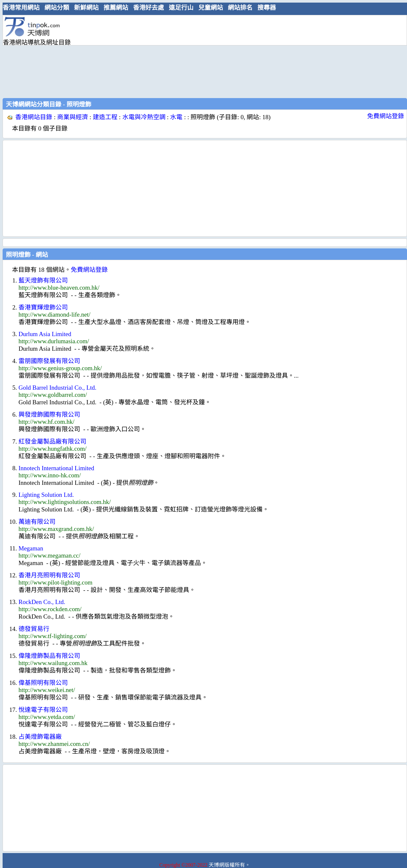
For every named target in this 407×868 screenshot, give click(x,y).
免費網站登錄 (386, 116)
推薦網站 (116, 8)
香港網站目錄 (34, 117)
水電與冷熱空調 (144, 117)
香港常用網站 (21, 8)
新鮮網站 (86, 8)
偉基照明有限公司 (43, 683)
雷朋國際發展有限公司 (49, 361)
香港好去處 (148, 8)
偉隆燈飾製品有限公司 (49, 656)
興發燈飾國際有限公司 (49, 415)
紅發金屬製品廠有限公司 (52, 441)
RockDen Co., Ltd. (42, 602)
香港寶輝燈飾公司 (43, 307)
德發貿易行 (34, 629)
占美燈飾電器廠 (40, 737)
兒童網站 (211, 8)
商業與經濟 (73, 117)
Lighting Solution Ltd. (46, 495)
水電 (176, 117)
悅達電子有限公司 (43, 710)
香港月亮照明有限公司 (49, 575)
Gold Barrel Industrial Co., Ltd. (57, 388)
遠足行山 (181, 8)
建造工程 (105, 117)
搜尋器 (267, 8)
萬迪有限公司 (37, 522)
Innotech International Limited (56, 468)
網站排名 (240, 8)
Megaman (31, 548)
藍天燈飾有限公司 (43, 280)
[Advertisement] (138, 56)
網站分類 (57, 8)
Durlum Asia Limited (45, 334)
